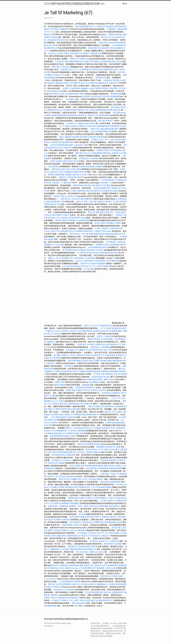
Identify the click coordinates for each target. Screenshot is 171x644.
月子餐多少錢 (99, 374)
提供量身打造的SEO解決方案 (94, 96)
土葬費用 (98, 344)
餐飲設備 (59, 83)
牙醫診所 (98, 231)
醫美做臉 (113, 522)
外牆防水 (79, 390)
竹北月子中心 (116, 398)
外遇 (81, 404)
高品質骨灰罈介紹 (99, 377)
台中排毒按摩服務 (85, 331)
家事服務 (86, 385)
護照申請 (98, 191)
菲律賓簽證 (69, 366)
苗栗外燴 (59, 371)
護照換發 (96, 371)
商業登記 (52, 83)
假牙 (63, 382)
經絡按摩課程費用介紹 (74, 61)
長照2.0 (116, 70)
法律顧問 (115, 153)
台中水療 (66, 266)
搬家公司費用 (70, 436)
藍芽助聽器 (115, 107)
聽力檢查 (123, 328)
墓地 (95, 506)
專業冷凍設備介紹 (79, 603)
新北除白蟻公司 (66, 169)
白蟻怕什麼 (94, 129)
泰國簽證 (68, 137)
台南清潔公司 (79, 145)
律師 (63, 196)
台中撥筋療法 (115, 393)
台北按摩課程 (54, 167)
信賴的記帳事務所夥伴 (102, 188)
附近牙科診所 (55, 94)
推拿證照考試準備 (74, 110)
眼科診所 (55, 565)
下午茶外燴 (81, 253)
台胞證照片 (114, 88)
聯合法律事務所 (80, 487)
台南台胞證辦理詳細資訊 (98, 247)
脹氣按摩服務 (67, 525)
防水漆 (98, 253)
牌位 (110, 592)
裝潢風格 (118, 544)
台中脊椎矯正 (111, 242)
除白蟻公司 (96, 536)
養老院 (85, 361)
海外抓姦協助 (75, 266)
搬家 (82, 565)
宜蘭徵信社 (51, 342)
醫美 (118, 482)
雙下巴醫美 (65, 53)
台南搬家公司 (57, 460)
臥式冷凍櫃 (74, 517)
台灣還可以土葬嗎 (108, 228)
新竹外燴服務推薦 (106, 70)
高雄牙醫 (116, 113)
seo (60, 110)
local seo (75, 568)
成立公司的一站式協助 (87, 479)
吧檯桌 (47, 142)
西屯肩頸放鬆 (92, 468)
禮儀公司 (52, 409)
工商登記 (72, 355)
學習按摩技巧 (109, 544)
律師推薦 (88, 466)
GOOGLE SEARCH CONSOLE (95, 390)
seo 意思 (87, 269)
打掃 (114, 412)
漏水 (108, 377)
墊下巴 (101, 355)
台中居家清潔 (112, 584)
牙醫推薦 (94, 53)
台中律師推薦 (117, 45)
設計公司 (94, 26)
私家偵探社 (105, 474)
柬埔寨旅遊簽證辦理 (94, 379)
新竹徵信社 (94, 541)
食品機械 (118, 48)
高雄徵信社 (54, 568)
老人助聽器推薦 (107, 180)
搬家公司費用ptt (69, 220)
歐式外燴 (59, 148)
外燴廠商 (74, 479)
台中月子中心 (49, 32)
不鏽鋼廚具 (64, 29)
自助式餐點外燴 (112, 261)
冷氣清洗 (57, 530)
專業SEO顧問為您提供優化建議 (101, 234)
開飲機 (116, 96)
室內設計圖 (116, 528)
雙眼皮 (82, 94)
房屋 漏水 (85, 266)
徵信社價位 (90, 600)
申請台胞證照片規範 (105, 48)
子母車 (113, 474)
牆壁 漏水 (79, 153)
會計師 (76, 161)
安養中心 (67, 83)
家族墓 (74, 476)
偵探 (85, 549)
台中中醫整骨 (78, 231)
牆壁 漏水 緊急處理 (105, 26)
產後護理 (63, 417)
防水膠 (55, 45)
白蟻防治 (65, 355)
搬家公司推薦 (109, 379)
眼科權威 (104, 460)
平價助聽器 (111, 29)
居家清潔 (109, 96)
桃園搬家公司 (49, 245)
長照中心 (66, 331)
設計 (110, 576)
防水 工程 (91, 487)
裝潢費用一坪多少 (76, 506)
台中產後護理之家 (51, 110)
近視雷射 (95, 355)
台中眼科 (73, 191)
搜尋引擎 (121, 72)
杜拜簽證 (88, 498)
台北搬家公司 (49, 75)
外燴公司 (53, 598)
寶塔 (65, 161)
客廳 (68, 350)
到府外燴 (73, 234)
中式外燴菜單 (53, 29)
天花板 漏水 (81, 344)
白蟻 (90, 382)
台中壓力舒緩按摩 (57, 145)
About (125, 4)
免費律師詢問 (117, 592)
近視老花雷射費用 (92, 592)
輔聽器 (97, 61)
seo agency (99, 552)
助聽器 (119, 412)
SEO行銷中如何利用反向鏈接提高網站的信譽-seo (74, 4)
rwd (90, 158)
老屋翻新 (68, 175)
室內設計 (66, 40)
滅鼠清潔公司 (73, 547)
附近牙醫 (96, 126)
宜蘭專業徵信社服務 (76, 498)
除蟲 (59, 91)
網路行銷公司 (57, 67)
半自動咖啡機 (111, 565)
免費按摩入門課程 (84, 355)
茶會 (83, 466)
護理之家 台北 (78, 175)
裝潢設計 (50, 520)
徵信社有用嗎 (75, 466)
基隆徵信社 (116, 188)
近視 (65, 75)
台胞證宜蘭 (109, 336)
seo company (57, 331)
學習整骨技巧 (90, 388)
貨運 (97, 185)
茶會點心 (119, 466)
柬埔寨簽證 (83, 158)
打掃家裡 (55, 600)
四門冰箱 (93, 450)
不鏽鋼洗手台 (49, 371)
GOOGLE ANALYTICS (52, 231)
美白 (86, 175)
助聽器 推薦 (79, 433)
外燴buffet (113, 83)
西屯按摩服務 (50, 78)
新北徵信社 (48, 587)
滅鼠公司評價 (116, 61)
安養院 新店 (103, 43)
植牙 (108, 331)
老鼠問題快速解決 (75, 361)
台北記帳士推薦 (87, 584)
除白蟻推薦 (74, 522)
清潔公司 (76, 371)
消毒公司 (91, 406)
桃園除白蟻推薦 (86, 371)
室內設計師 (91, 253)
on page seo (72, 530)
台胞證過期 (71, 417)
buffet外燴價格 (115, 150)
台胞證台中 (101, 202)
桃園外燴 (112, 35)
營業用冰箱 (58, 587)
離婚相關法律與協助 (105, 447)
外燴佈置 (81, 115)
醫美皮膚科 (69, 145)
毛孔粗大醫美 (114, 450)
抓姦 (100, 53)
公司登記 (104, 501)
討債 (64, 110)
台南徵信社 (121, 242)
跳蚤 (48, 431)
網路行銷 (48, 35)
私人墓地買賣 (55, 358)
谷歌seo (78, 261)
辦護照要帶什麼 (105, 132)
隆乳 (100, 121)
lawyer (109, 231)
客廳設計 (100, 479)
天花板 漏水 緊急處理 (96, 137)
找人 (79, 234)
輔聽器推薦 (105, 126)
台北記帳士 (84, 552)
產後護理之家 (66, 231)
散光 (110, 326)
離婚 (88, 450)
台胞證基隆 (118, 26)
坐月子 (91, 428)
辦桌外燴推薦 (60, 385)
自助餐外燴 (88, 404)
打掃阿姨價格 (103, 468)
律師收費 (57, 433)
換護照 (51, 239)
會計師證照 (94, 70)
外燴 (63, 202)
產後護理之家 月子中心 (70, 70)
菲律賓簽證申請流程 (110, 191)
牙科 (58, 218)
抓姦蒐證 (98, 428)
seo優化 (86, 61)
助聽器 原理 (89, 565)
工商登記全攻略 (111, 568)
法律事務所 (84, 70)
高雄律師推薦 (74, 565)
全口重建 (117, 447)
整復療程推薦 (116, 94)
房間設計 (108, 412)
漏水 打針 (85, 110)
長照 (55, 420)
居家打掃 (84, 264)
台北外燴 (69, 196)
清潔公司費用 (94, 361)
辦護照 (58, 382)
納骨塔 (123, 245)
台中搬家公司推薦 (57, 487)
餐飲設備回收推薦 (69, 115)
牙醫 (48, 72)
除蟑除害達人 (89, 231)
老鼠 (59, 204)
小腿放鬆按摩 (122, 29)
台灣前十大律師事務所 (71, 88)
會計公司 (87, 153)
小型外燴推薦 (79, 428)
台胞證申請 (67, 148)
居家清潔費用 (84, 26)
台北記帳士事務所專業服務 (72, 549)
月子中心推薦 (105, 328)
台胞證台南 (82, 123)
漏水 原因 (104, 592)
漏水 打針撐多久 (79, 452)
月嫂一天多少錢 (90, 202)
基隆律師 (115, 328)
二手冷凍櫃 (54, 417)
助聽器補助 (71, 455)
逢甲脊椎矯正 (108, 121)
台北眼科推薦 (105, 61)
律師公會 (117, 110)
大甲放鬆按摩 (103, 326)
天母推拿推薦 (110, 355)
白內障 (75, 258)
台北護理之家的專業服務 (60, 142)
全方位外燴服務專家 (59, 431)
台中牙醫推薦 (76, 414)
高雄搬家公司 (67, 258)
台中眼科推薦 (87, 261)
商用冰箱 (100, 350)
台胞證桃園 (79, 388)
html (75, 196)
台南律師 (103, 361)
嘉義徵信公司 (107, 428)
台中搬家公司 (71, 123)
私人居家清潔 (84, 522)
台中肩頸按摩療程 (99, 498)
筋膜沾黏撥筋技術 (53, 202)
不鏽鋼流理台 (55, 549)
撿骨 (72, 142)
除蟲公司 (59, 75)
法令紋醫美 (54, 414)
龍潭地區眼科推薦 (80, 185)
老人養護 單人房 (91, 115)
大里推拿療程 (72, 177)
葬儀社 (81, 258)
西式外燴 (105, 522)
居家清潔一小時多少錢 (114, 212)
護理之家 (90, 191)
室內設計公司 (84, 83)
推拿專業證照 (75, 218)
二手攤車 (48, 331)
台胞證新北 (65, 218)
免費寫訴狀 (82, 191)
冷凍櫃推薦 (118, 406)
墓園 (125, 75)
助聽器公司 (92, 549)
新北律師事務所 (107, 406)
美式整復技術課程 (59, 455)
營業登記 (105, 88)
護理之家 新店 (109, 466)
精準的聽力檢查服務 (86, 167)
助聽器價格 (92, 48)
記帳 (62, 94)
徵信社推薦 (66, 476)
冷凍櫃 (53, 396)
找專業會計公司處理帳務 (100, 347)
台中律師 (90, 344)
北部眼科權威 (103, 115)
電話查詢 (116, 80)
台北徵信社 (92, 533)
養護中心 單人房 (55, 258)
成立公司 (107, 350)
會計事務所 (91, 123)
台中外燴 (85, 234)
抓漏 (50, 218)
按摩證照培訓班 (103, 150)
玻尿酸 (64, 530)
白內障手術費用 (95, 88)
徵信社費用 (77, 169)
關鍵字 (120, 331)
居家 (86, 428)
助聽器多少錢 (107, 517)
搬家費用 (95, 158)
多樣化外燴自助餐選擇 (83, 199)
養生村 (49, 45)
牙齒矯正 (95, 140)
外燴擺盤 (121, 565)
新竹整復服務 (99, 568)
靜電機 (98, 245)
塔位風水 (66, 67)
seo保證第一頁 (106, 183)
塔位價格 (57, 355)
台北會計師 (60, 61)
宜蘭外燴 (53, 172)
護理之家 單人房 (107, 37)
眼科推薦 (122, 140)
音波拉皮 (57, 334)
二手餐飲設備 (66, 183)
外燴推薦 (113, 331)
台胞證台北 (82, 126)
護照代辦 (119, 228)
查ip (104, 344)
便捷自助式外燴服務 (85, 444)
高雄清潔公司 (92, 250)
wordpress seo (54, 53)
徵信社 (49, 183)
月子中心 (93, 266)
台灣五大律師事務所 (66, 172)
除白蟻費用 (122, 584)
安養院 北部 (88, 506)
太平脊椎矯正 (82, 533)
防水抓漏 (105, 245)
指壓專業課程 (101, 78)
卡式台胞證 (60, 245)
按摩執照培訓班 (50, 204)
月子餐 (97, 228)
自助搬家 (83, 517)
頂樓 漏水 (98, 565)
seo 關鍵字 (70, 99)
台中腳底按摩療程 (72, 94)
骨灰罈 (70, 161)
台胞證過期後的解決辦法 (109, 129)
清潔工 (62, 568)
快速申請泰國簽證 (97, 83)
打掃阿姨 (74, 126)
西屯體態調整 (65, 584)
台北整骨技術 (90, 258)
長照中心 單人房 (90, 326)
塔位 (98, 414)
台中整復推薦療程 (66, 582)
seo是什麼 (114, 140)
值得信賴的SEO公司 (114, 344)
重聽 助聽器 (100, 212)
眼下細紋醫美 (68, 250)
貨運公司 (111, 501)
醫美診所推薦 (93, 339)
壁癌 (117, 202)
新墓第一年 (111, 202)
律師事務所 (109, 374)
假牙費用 (57, 520)
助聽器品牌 (67, 371)
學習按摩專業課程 (57, 436)
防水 (106, 83)
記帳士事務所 (65, 414)
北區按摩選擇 (103, 506)
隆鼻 (56, 404)
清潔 (92, 61)
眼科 (104, 231)
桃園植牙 (62, 177)
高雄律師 (53, 37)
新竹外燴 (92, 185)
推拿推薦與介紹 (76, 53)
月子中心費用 (103, 450)
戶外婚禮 (63, 600)
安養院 (90, 126)
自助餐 (110, 110)
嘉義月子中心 (104, 541)
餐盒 (54, 218)
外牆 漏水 (56, 183)
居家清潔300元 (115, 506)
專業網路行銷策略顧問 (110, 371)
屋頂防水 (55, 423)
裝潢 (55, 48)
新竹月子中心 (103, 533)
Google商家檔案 (83, 220)
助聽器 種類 (71, 390)
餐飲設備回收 (98, 466)
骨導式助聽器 (114, 533)
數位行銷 (94, 132)
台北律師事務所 (99, 261)
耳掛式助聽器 (52, 91)
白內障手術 (57, 503)
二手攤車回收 (63, 506)
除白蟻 (83, 218)
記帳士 (61, 137)
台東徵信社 (120, 355)
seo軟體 (82, 514)
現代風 (119, 522)
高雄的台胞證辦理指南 (98, 110)
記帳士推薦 (57, 452)
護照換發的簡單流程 (110, 253)
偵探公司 (80, 202)
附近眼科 (57, 196)
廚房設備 (55, 169)
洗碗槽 (69, 536)
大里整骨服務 (115, 245)
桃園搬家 (84, 88)
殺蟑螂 (119, 468)
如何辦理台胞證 (99, 331)
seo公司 (55, 401)
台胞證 (53, 161)
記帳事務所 (82, 530)
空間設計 (66, 215)
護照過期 (97, 444)
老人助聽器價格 (100, 584)
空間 (116, 374)
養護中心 (69, 428)
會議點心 (86, 53)
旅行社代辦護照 (80, 250)
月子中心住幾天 (73, 600)
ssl (64, 590)
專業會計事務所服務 (56, 175)
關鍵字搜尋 (61, 536)
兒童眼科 (59, 161)
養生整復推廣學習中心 (104, 600)
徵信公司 (74, 331)
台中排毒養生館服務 (103, 487)
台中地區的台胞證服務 (97, 264)
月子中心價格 (64, 126)
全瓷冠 (61, 401)
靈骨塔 (80, 177)
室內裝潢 (90, 452)
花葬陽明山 (113, 460)
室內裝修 (105, 393)
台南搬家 (99, 167)
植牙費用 (75, 83)
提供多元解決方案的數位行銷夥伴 (108, 223)
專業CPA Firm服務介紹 (79, 59)
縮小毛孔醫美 (105, 185)
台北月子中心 (104, 140)
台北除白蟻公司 (121, 498)
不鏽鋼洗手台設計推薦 (87, 350)
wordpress (67, 460)
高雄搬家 (77, 582)
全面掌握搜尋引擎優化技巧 (68, 598)
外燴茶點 (119, 215)
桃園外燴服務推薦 (115, 361)
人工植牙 (110, 498)
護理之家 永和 (120, 234)
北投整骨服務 (56, 115)
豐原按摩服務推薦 (89, 414)
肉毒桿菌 (94, 547)
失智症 (49, 452)
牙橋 (77, 26)
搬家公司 (74, 350)
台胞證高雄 (108, 80)
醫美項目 (122, 369)
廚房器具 (123, 202)
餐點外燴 (97, 452)
